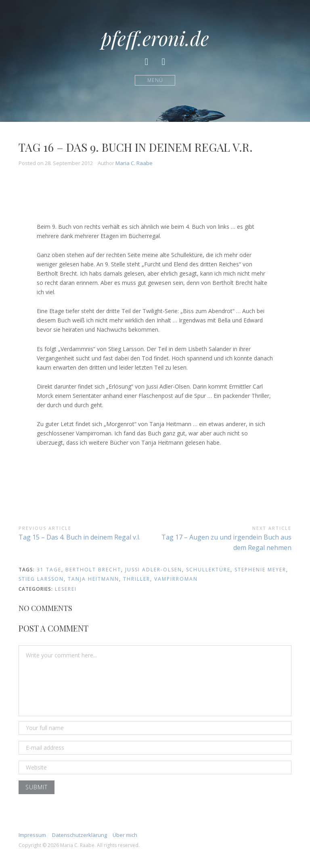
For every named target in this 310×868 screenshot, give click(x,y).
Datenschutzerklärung (80, 835)
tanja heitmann (93, 579)
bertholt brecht (93, 570)
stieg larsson (41, 579)
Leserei (66, 589)
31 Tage (49, 570)
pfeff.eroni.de (155, 38)
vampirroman (176, 579)
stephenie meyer (260, 570)
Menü (155, 80)
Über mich (125, 835)
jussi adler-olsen (154, 570)
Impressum (32, 835)
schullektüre (208, 570)
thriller (137, 579)
